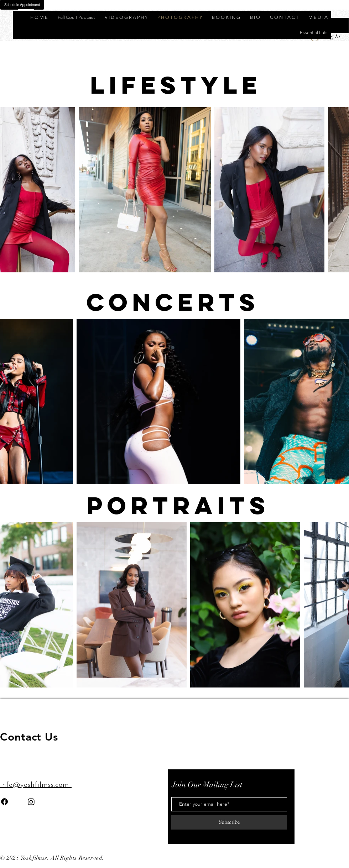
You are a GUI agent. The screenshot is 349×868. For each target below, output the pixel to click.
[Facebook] (4, 802)
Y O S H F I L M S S (56, 16)
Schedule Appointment (22, 5)
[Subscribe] (229, 822)
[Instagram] (31, 802)
